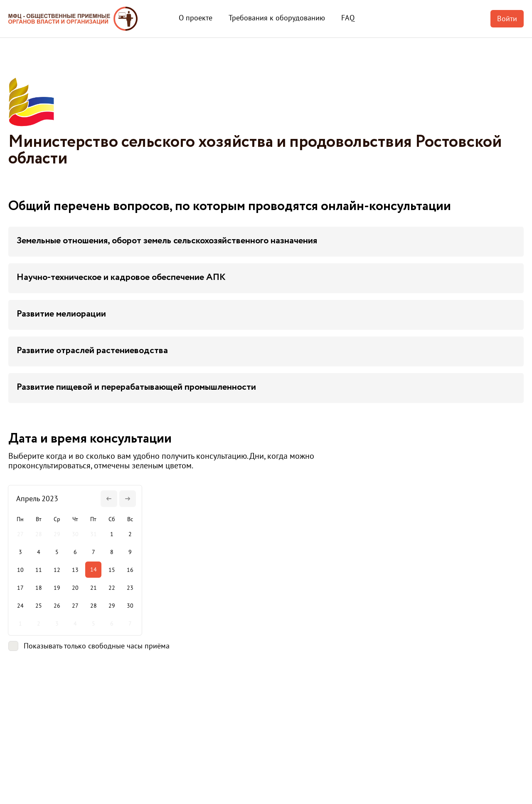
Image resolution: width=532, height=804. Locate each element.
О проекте (196, 18)
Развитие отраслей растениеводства (92, 351)
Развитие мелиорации (61, 314)
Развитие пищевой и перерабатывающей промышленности (136, 387)
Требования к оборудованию (277, 18)
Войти (507, 19)
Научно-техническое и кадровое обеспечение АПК (121, 277)
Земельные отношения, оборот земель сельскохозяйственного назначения (167, 241)
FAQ (348, 18)
